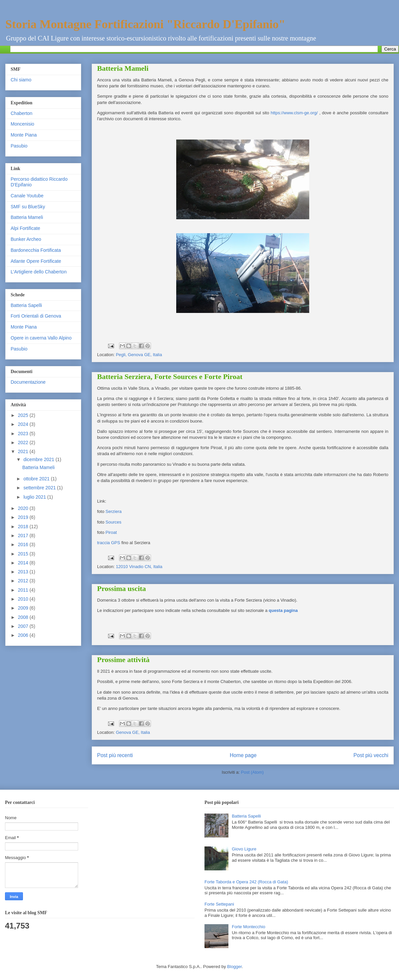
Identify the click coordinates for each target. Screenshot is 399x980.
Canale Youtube (27, 196)
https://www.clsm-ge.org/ (294, 113)
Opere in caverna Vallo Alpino (41, 338)
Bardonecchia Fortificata (36, 250)
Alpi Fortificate (25, 228)
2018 (24, 527)
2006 (24, 635)
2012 (24, 581)
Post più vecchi (371, 755)
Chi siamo (21, 80)
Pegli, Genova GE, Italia (139, 355)
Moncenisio (22, 124)
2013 (24, 572)
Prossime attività (123, 660)
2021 (24, 451)
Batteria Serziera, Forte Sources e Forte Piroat (170, 377)
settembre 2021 (40, 488)
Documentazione (28, 382)
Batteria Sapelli (26, 305)
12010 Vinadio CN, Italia (139, 567)
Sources (113, 522)
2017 (24, 536)
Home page (243, 755)
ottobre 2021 (37, 479)
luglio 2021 (35, 497)
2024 (24, 424)
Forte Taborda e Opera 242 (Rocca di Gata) (246, 882)
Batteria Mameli (123, 68)
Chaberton (21, 113)
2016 (24, 544)
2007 (24, 626)
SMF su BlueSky (28, 207)
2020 (24, 508)
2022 (24, 442)
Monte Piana (24, 135)
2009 (24, 608)
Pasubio (19, 146)
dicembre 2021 (39, 459)
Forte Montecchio (248, 927)
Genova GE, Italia (133, 732)
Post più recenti (115, 755)
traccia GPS (109, 543)
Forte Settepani (219, 904)
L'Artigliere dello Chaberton (39, 272)
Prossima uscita (122, 588)
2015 (24, 554)
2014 (24, 563)
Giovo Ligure (244, 849)
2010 (24, 599)
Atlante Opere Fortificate (36, 261)
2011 (24, 590)
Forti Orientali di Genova (36, 316)
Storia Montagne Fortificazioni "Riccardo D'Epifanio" (145, 24)
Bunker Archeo (26, 239)
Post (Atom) (253, 772)
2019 (24, 517)
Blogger (234, 967)
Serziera (113, 511)
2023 (24, 434)
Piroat (111, 532)
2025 (24, 415)
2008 (24, 617)
